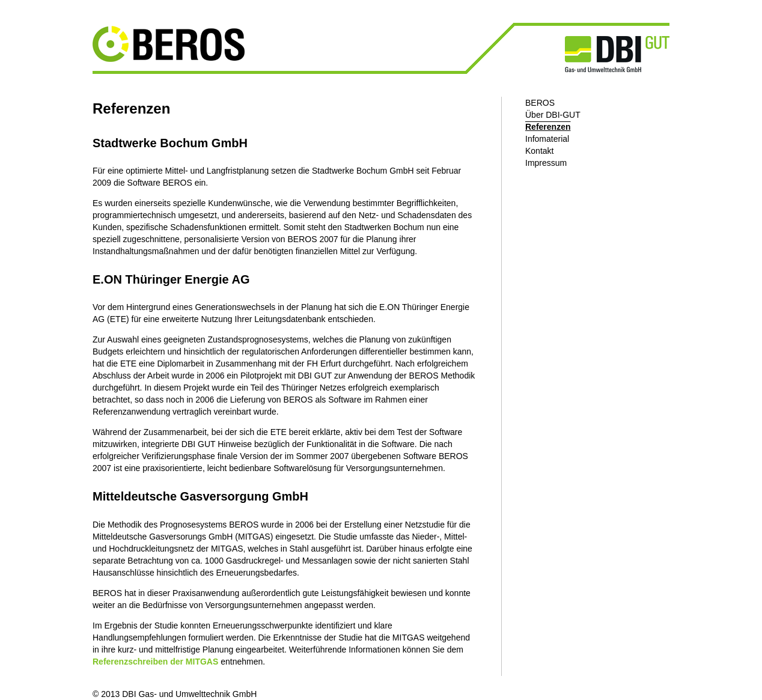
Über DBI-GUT (553, 115)
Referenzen (548, 127)
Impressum (546, 163)
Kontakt (539, 151)
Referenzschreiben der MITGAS (155, 662)
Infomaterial (547, 139)
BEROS (540, 103)
